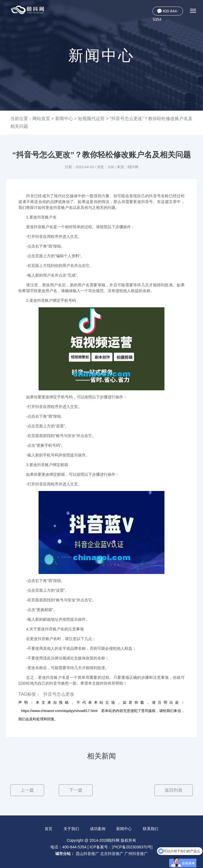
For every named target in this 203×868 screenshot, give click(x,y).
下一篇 (76, 790)
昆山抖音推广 (87, 854)
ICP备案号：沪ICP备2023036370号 (120, 847)
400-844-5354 (165, 12)
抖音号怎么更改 (59, 694)
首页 (49, 829)
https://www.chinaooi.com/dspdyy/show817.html (59, 711)
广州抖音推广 (136, 854)
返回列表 (174, 790)
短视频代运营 (91, 119)
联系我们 (151, 829)
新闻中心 (64, 119)
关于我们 (71, 829)
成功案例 (98, 829)
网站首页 (41, 119)
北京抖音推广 (112, 854)
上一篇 (27, 790)
